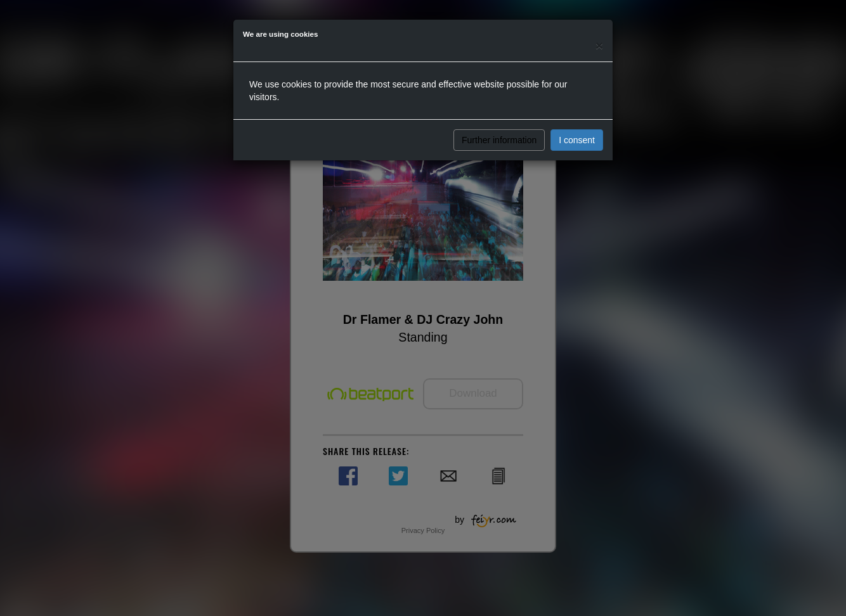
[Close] (599, 45)
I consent (577, 140)
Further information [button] (499, 140)
